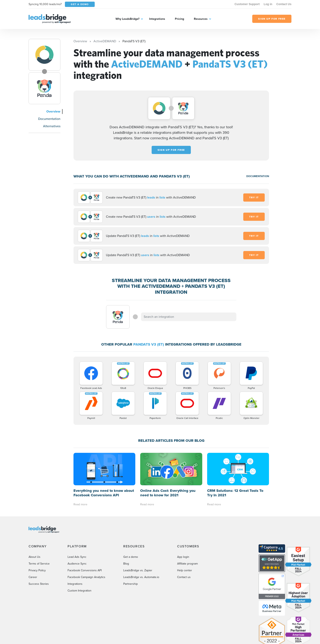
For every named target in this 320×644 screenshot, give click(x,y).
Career (33, 577)
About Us (34, 557)
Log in (268, 4)
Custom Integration (79, 591)
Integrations (157, 19)
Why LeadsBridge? (127, 19)
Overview (53, 111)
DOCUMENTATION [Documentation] (258, 176)
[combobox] (189, 317)
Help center (185, 570)
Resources (201, 19)
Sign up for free (171, 150)
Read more (80, 504)
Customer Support (247, 4)
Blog (126, 564)
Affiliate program (187, 564)
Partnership (131, 584)
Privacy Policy (37, 570)
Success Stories (39, 584)
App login (183, 557)
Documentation (49, 119)
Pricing (179, 19)
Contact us (184, 577)
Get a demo (131, 557)
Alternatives (52, 126)
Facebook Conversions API (85, 570)
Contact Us (284, 4)
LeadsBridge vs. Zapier (138, 570)
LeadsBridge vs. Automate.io (141, 577)
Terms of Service (39, 564)
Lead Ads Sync (77, 557)
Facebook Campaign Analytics (86, 577)
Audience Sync (77, 564)
